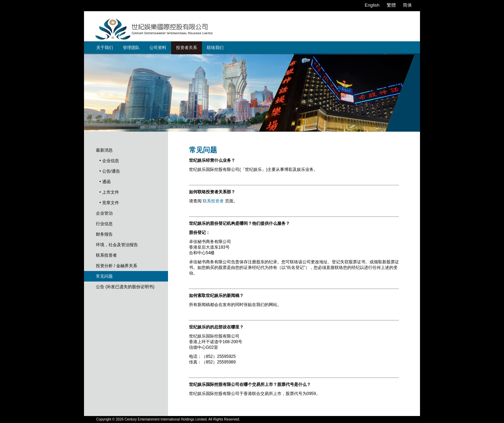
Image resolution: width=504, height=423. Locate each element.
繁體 (391, 5)
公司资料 (158, 48)
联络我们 (215, 48)
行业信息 (104, 224)
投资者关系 (187, 48)
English (372, 5)
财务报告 (104, 234)
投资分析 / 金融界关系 (117, 266)
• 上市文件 (109, 192)
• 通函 (105, 182)
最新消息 (104, 150)
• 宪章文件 (109, 203)
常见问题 (104, 276)
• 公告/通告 (110, 171)
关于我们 (105, 48)
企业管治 (104, 213)
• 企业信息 (109, 161)
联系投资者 (106, 255)
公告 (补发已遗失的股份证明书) (125, 287)
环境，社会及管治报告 (117, 245)
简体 (407, 5)
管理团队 (131, 48)
